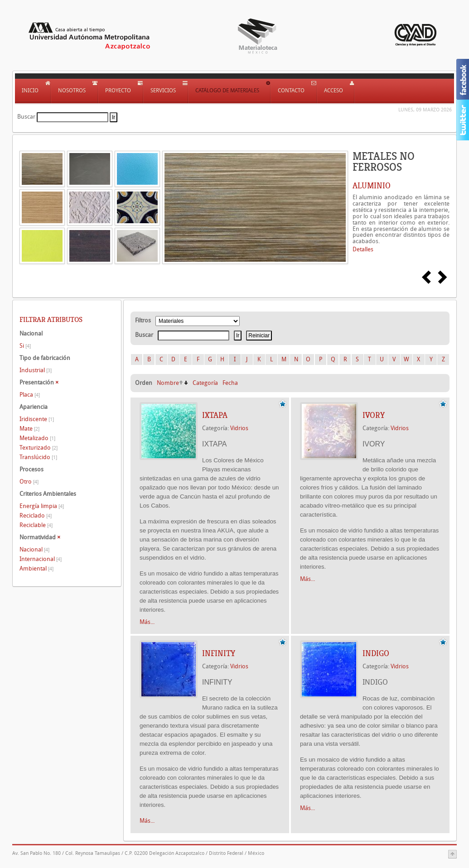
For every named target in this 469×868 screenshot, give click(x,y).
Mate (29, 429)
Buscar (26, 117)
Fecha (230, 383)
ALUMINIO (372, 186)
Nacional (34, 549)
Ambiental (36, 568)
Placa (30, 395)
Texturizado (39, 448)
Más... (147, 622)
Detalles (363, 249)
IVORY (374, 415)
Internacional (41, 559)
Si (25, 346)
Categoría (205, 383)
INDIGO (376, 653)
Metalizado (37, 438)
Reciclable (36, 525)
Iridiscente (37, 419)
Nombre (168, 383)
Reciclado (36, 516)
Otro (29, 482)
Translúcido (38, 457)
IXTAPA (215, 415)
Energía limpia (42, 506)
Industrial (36, 370)
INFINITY (219, 653)
